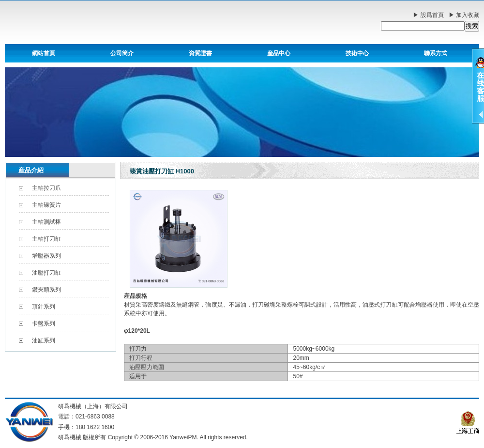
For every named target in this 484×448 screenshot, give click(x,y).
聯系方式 (436, 53)
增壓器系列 (46, 256)
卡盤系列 (44, 324)
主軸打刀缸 (46, 239)
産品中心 (279, 53)
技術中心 (357, 53)
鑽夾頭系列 (46, 290)
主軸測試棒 (46, 222)
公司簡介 (122, 53)
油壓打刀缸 (46, 273)
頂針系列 (44, 307)
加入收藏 (468, 15)
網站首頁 (44, 53)
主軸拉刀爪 (46, 188)
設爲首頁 (432, 15)
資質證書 (200, 53)
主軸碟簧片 (46, 205)
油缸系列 (44, 340)
